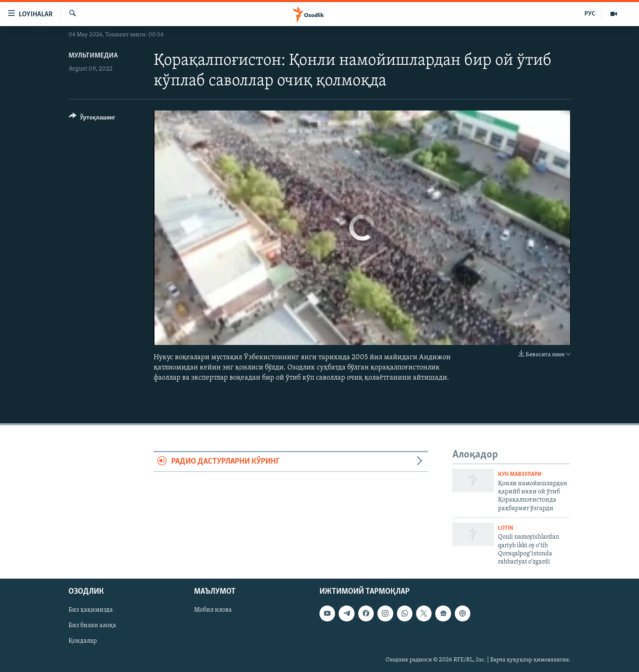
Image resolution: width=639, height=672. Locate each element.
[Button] (92, 119)
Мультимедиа (93, 56)
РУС (590, 14)
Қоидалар (83, 641)
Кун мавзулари (520, 474)
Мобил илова (213, 610)
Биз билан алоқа (92, 626)
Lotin (506, 528)
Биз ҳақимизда (91, 610)
